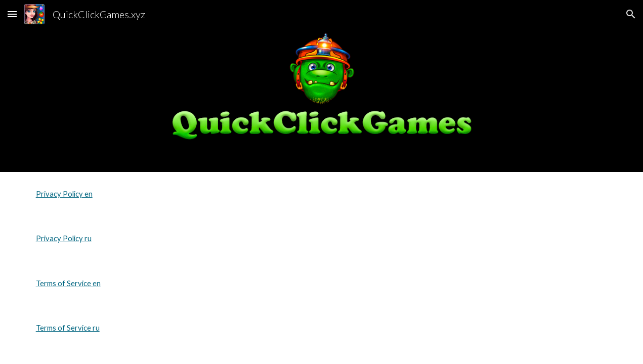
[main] (322, 194)
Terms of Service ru (68, 328)
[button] (12, 14)
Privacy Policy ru (64, 238)
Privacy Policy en (64, 194)
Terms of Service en (68, 283)
